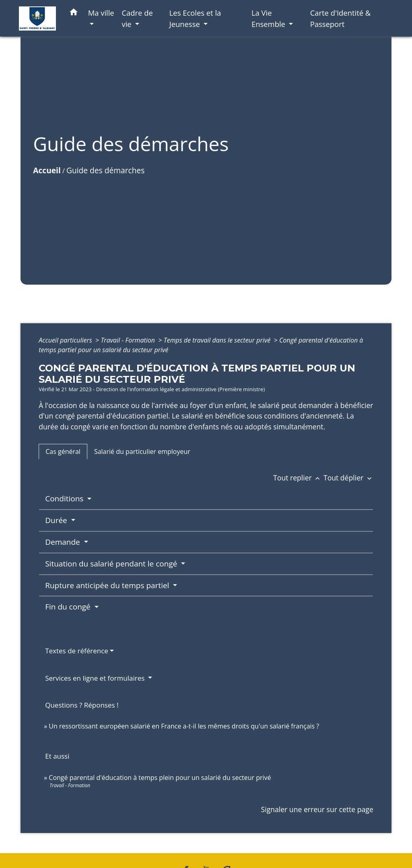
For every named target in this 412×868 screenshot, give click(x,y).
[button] (74, 13)
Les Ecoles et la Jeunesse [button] (195, 18)
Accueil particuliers (66, 340)
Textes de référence (77, 651)
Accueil (47, 170)
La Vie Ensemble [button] (269, 18)
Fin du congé (69, 607)
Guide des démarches (105, 170)
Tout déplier (348, 478)
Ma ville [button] (101, 13)
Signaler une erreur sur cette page (317, 809)
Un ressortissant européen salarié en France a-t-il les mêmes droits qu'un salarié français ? (184, 726)
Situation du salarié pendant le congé (112, 564)
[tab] (63, 451)
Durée (57, 520)
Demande (63, 542)
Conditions (65, 499)
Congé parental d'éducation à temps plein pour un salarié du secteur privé (160, 778)
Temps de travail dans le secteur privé (218, 340)
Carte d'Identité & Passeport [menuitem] (341, 18)
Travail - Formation (129, 340)
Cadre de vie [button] (137, 18)
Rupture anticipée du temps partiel (108, 585)
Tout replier (298, 478)
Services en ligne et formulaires (96, 678)
